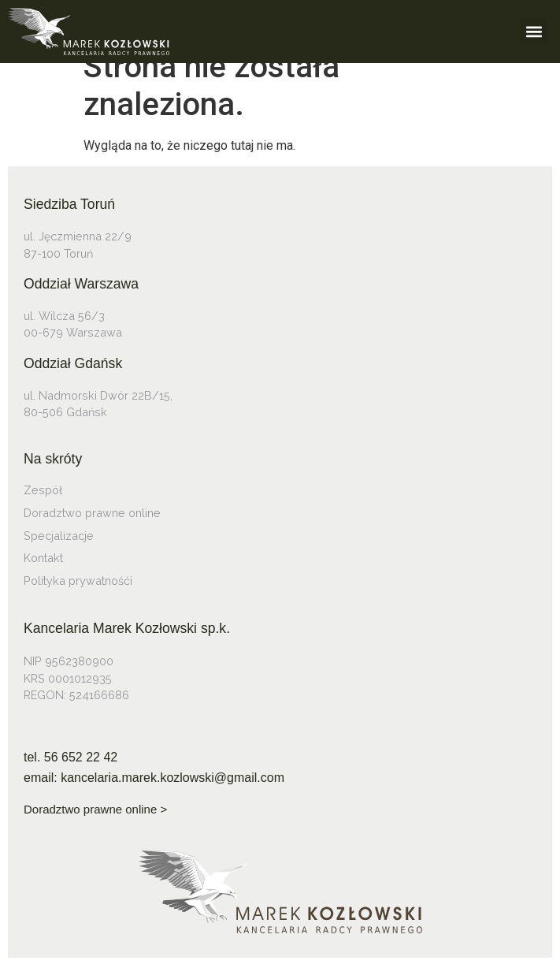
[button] (534, 31)
